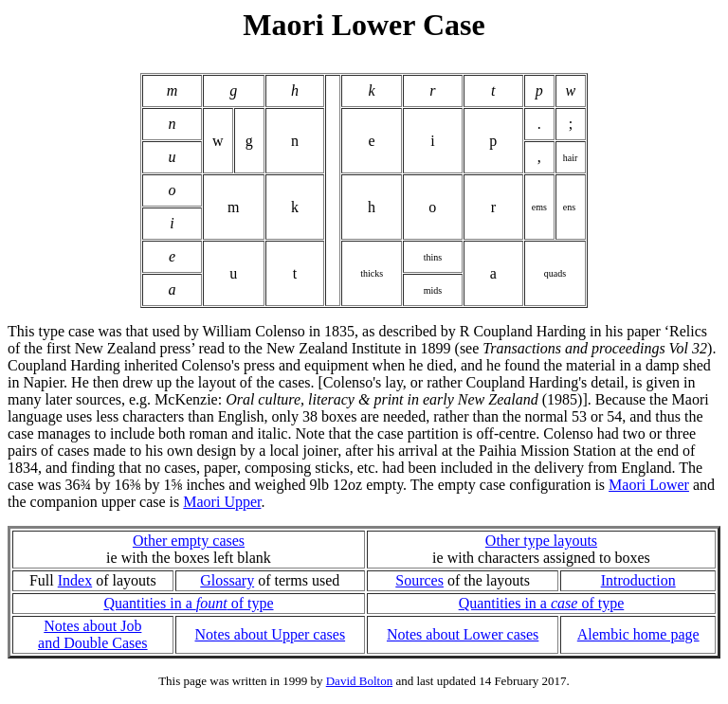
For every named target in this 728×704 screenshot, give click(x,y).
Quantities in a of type (188, 603)
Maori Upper (222, 502)
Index (75, 580)
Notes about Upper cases (270, 634)
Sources (419, 580)
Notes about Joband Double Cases (93, 634)
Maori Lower (649, 485)
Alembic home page (638, 634)
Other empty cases (189, 541)
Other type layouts (541, 541)
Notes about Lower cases (463, 634)
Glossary (227, 580)
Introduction (638, 580)
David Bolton (359, 681)
